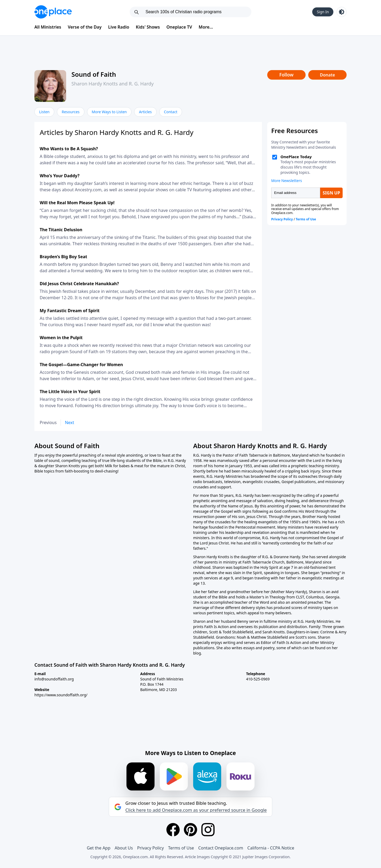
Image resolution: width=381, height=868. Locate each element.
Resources (71, 112)
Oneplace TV (179, 27)
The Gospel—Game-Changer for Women (81, 365)
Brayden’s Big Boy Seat (63, 257)
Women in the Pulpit (61, 338)
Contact (171, 112)
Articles (145, 112)
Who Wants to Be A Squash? (69, 149)
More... (206, 27)
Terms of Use (181, 848)
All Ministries (48, 27)
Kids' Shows (148, 27)
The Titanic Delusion (61, 230)
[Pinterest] (190, 830)
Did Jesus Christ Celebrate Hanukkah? (79, 284)
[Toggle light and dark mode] (342, 12)
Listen (44, 112)
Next (69, 422)
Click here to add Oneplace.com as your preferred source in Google (196, 810)
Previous (48, 422)
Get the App (99, 848)
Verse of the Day (85, 27)
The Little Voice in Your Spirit (70, 392)
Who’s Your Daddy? (60, 176)
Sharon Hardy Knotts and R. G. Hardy (113, 84)
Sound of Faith (94, 74)
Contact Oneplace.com (221, 848)
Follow (287, 75)
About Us (124, 848)
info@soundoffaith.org (54, 679)
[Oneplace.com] (53, 12)
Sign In (323, 12)
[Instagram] (208, 830)
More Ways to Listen (109, 112)
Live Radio (119, 27)
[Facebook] (173, 830)
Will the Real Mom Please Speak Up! (77, 203)
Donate (327, 75)
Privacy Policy (150, 848)
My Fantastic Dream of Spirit (70, 311)
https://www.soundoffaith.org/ (61, 695)
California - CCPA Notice (271, 848)
